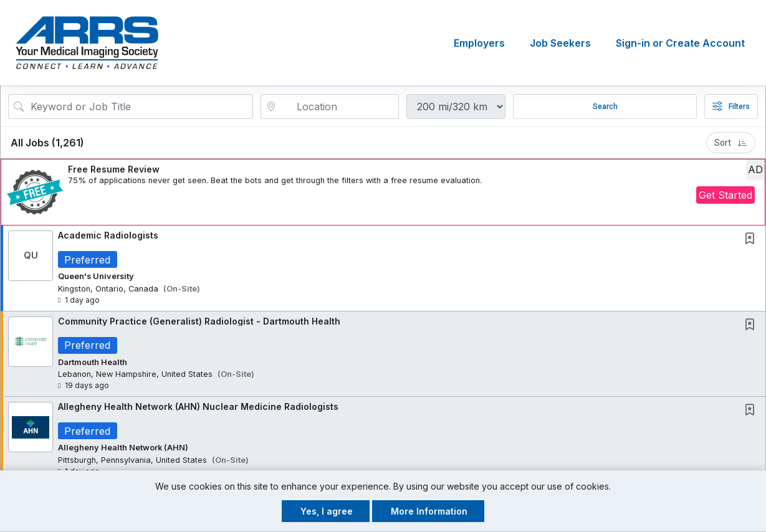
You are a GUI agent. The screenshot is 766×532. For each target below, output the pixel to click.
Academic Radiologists (108, 235)
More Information (429, 511)
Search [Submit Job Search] (605, 107)
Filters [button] (731, 107)
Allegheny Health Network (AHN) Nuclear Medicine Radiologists (198, 407)
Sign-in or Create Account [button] (680, 43)
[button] (383, 192)
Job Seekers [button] (560, 43)
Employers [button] (479, 43)
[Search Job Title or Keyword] (139, 107)
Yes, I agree (327, 511)
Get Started (725, 195)
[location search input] (338, 107)
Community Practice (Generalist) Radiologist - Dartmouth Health (199, 321)
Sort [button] (731, 143)
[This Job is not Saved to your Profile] (752, 240)
